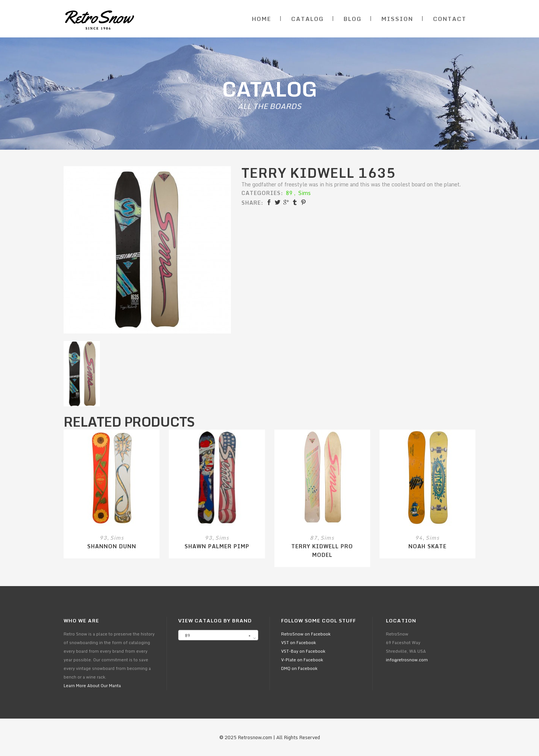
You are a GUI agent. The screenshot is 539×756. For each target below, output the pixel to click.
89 (289, 193)
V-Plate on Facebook (302, 660)
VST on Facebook (299, 643)
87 (314, 538)
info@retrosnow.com (407, 660)
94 (419, 538)
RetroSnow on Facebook (306, 634)
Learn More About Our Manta (92, 686)
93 (103, 538)
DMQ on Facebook (299, 668)
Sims (304, 193)
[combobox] (218, 635)
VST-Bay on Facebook (303, 651)
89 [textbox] (216, 635)
